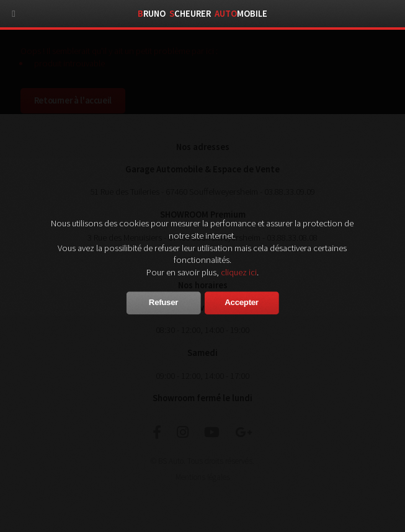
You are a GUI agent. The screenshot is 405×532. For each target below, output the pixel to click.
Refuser (163, 302)
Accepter (241, 302)
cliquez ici (239, 272)
